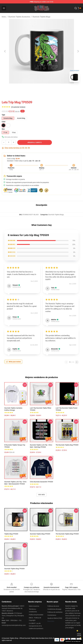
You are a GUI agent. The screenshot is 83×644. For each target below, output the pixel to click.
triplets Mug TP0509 (11, 534)
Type (3, 115)
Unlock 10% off (79, 635)
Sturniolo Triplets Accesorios (19, 17)
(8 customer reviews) (18, 107)
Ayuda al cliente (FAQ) (55, 618)
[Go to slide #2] (47, 88)
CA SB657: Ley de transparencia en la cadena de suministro (36, 626)
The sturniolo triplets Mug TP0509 (67, 534)
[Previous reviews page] (66, 362)
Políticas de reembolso (55, 612)
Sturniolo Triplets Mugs (41, 17)
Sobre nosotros (34, 606)
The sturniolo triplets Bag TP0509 (67, 445)
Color (4, 122)
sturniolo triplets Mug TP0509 (40, 534)
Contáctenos (52, 615)
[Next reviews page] (77, 362)
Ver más (41, 495)
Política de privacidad (36, 615)
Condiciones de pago (54, 609)
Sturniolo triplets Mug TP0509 (14, 569)
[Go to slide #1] (36, 88)
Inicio (4, 17)
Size (3, 129)
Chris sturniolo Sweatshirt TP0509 (41, 482)
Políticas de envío (53, 606)
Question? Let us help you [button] (73, 641)
